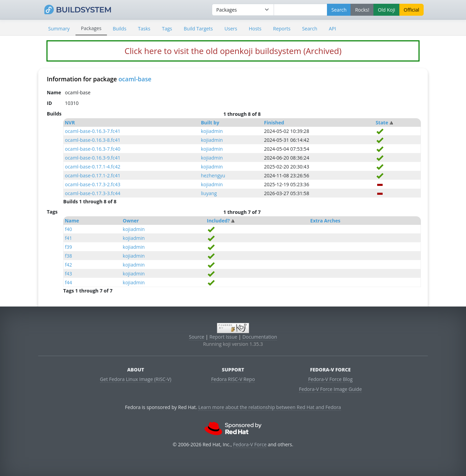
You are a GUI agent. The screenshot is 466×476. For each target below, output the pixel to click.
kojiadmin (212, 131)
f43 (68, 274)
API (332, 29)
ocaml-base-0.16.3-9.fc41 (93, 158)
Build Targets (198, 29)
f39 (68, 247)
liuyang (209, 193)
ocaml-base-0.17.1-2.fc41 (93, 175)
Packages (91, 28)
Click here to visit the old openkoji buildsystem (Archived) (233, 51)
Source (197, 337)
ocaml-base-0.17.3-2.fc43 (93, 184)
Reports (282, 29)
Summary (59, 29)
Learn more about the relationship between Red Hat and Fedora (270, 407)
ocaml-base (135, 79)
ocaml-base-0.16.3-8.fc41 (93, 140)
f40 (68, 229)
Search (310, 29)
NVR (70, 123)
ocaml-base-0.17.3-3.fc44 (93, 193)
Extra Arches (325, 221)
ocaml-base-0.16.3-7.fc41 (93, 131)
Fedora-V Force (250, 444)
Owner (131, 221)
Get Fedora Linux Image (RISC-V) (136, 379)
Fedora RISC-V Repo (233, 379)
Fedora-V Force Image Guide (330, 389)
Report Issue (223, 337)
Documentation (260, 337)
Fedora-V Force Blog (330, 379)
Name (72, 221)
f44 (68, 282)
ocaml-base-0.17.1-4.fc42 (93, 167)
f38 (68, 256)
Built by (210, 123)
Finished (274, 123)
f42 (68, 265)
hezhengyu (213, 175)
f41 (68, 238)
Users (231, 29)
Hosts (255, 29)
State (382, 123)
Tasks (144, 29)
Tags (167, 29)
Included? (218, 221)
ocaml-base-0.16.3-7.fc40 (93, 149)
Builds (120, 29)
